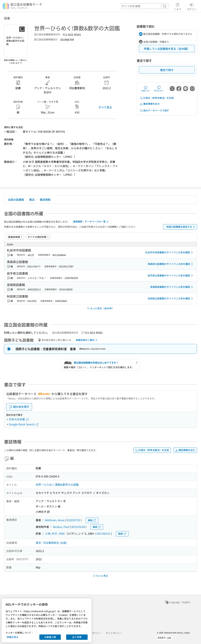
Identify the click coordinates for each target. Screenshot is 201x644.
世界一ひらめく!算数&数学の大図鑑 (57, 485)
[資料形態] (38, 237)
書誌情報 (45, 200)
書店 (32, 200)
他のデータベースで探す (154, 110)
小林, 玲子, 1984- (55, 533)
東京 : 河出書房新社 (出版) (51, 543)
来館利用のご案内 (87, 340)
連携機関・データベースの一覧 (91, 222)
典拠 (92, 520)
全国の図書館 (16, 200)
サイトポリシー (114, 633)
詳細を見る (13, 637)
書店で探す (167, 70)
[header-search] (145, 6)
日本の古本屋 (19, 419)
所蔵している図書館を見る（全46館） (167, 49)
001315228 (78, 527)
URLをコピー (159, 89)
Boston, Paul (61, 527)
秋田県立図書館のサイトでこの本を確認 (171, 299)
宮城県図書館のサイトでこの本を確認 (172, 287)
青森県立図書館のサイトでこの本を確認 (171, 264)
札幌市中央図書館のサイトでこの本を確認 (170, 252)
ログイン (192, 6)
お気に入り (146, 89)
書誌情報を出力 (150, 104)
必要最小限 (50, 637)
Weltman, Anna (55, 520)
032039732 (73, 520)
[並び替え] (15, 237)
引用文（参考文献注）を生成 (157, 98)
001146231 (104, 533)
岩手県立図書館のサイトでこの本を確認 (171, 275)
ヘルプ (178, 6)
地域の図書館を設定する (181, 227)
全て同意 (77, 637)
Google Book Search (24, 424)
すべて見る (105, 107)
